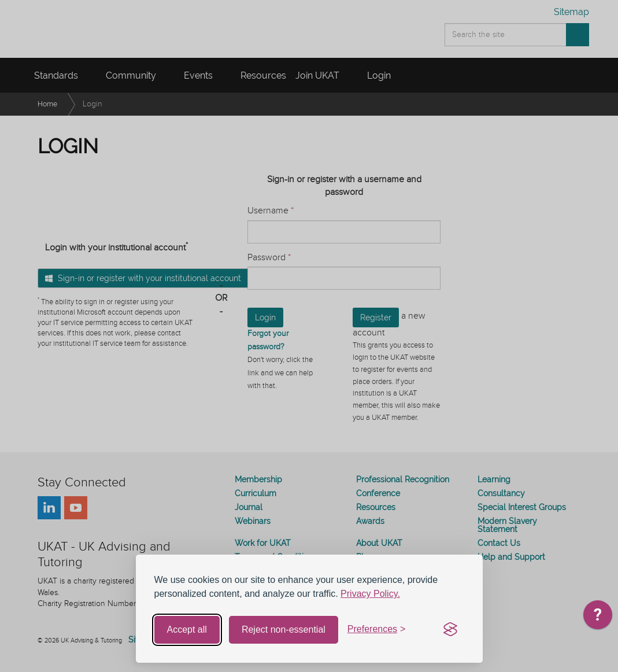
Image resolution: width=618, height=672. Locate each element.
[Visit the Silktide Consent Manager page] (450, 630)
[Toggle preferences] (377, 629)
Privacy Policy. (370, 594)
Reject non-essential (284, 629)
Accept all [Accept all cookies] (187, 629)
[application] (598, 618)
